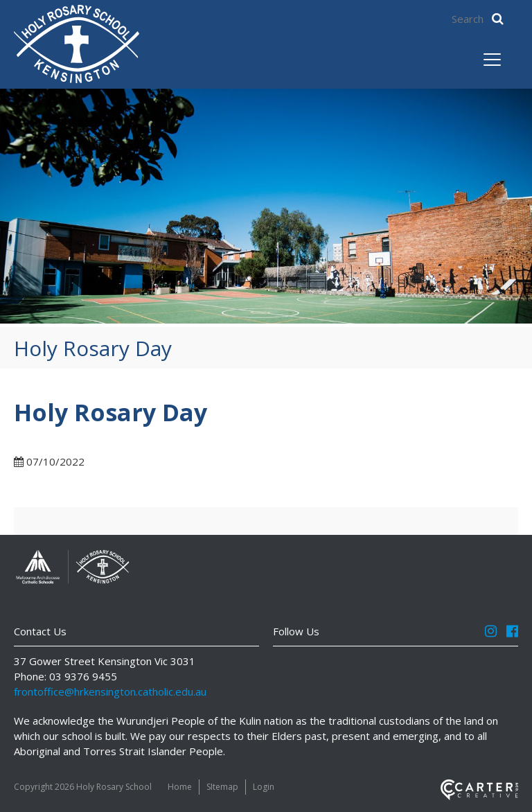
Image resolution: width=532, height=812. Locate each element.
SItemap (222, 787)
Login (264, 787)
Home (180, 787)
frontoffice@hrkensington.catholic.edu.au (110, 691)
